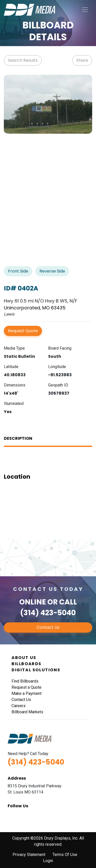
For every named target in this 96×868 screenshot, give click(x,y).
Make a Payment (26, 693)
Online (33, 602)
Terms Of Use (65, 855)
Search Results (23, 60)
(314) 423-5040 (48, 613)
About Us (24, 658)
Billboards (26, 664)
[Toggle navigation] (85, 10)
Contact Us (48, 627)
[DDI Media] (29, 9)
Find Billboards (25, 681)
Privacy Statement (29, 855)
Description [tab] (18, 438)
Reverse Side (52, 271)
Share (82, 60)
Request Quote (23, 331)
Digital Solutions (36, 670)
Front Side (18, 271)
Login (48, 861)
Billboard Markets (27, 712)
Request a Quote (26, 687)
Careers (19, 706)
